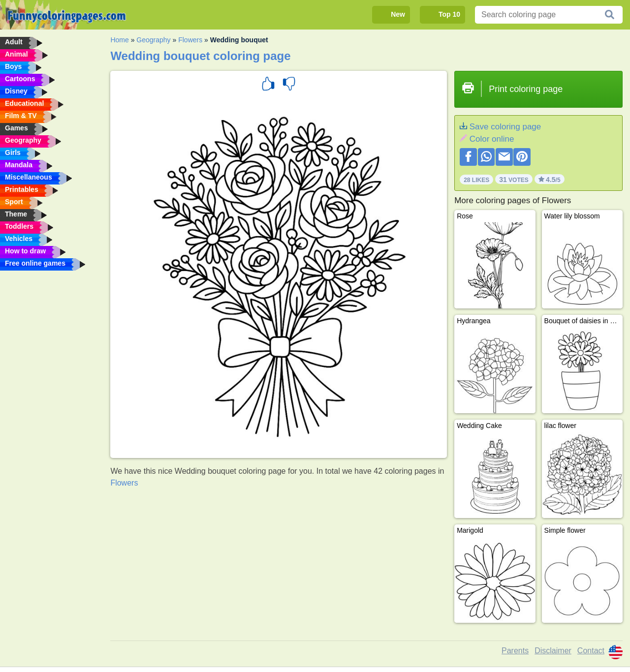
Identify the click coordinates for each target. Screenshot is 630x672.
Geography (153, 40)
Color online (492, 139)
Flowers (190, 40)
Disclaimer (553, 651)
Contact (591, 651)
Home (119, 40)
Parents (515, 651)
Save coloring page (505, 127)
